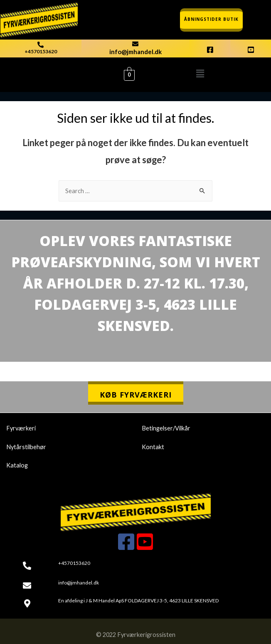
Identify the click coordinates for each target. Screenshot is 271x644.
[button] (200, 73)
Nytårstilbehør (26, 447)
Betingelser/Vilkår (166, 428)
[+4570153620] (41, 45)
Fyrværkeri (21, 428)
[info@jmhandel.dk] (135, 44)
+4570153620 (41, 51)
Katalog (17, 465)
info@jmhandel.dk (135, 52)
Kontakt (153, 447)
